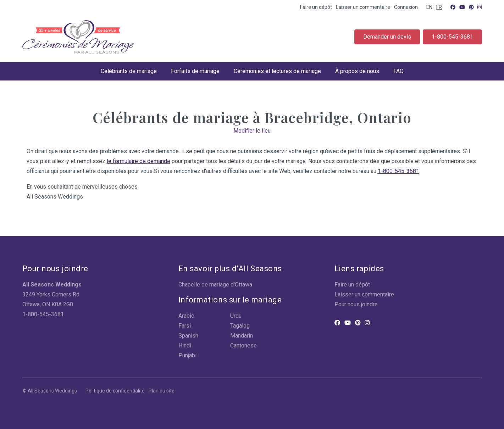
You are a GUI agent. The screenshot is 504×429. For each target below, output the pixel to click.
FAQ (398, 71)
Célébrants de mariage (129, 71)
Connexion (406, 7)
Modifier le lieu (252, 131)
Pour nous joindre (356, 304)
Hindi (185, 346)
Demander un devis (387, 37)
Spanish (188, 336)
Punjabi (187, 355)
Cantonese (243, 346)
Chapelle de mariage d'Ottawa (215, 285)
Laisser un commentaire (363, 7)
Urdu (236, 316)
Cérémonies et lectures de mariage (277, 71)
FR (439, 7)
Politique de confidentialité (115, 391)
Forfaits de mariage (195, 71)
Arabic (186, 316)
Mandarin (242, 336)
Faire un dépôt (316, 7)
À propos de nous (357, 71)
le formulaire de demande (139, 161)
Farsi (185, 326)
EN (429, 7)
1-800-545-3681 (452, 37)
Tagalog (240, 326)
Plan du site (162, 391)
